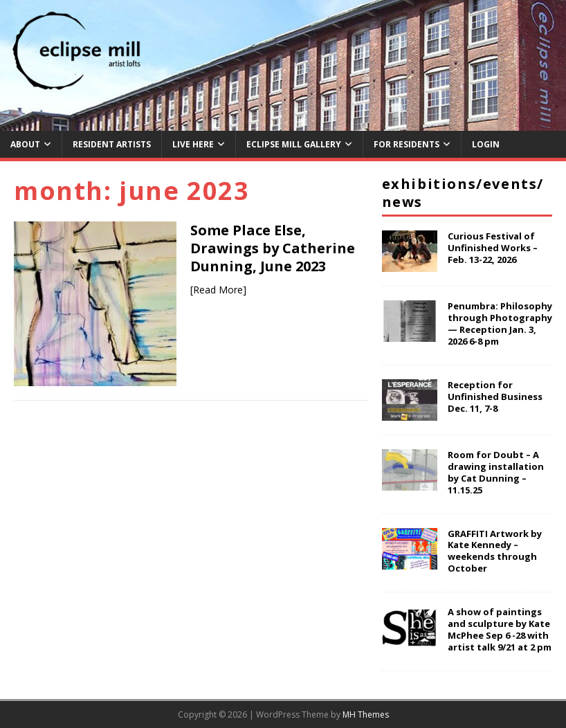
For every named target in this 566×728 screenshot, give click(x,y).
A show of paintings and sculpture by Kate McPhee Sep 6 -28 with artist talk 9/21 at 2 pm (500, 629)
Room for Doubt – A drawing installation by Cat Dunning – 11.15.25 (496, 472)
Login (486, 144)
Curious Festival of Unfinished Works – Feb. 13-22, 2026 (493, 248)
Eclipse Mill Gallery (294, 144)
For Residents (407, 144)
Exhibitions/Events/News (463, 193)
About (25, 144)
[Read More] (218, 290)
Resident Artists (112, 144)
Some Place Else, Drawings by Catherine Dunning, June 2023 (273, 248)
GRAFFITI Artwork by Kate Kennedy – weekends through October (495, 551)
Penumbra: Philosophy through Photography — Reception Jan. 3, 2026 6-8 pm (500, 324)
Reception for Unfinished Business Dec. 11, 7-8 (495, 397)
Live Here (193, 144)
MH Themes (366, 715)
